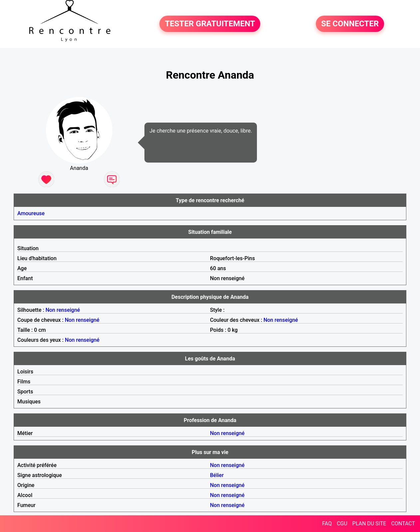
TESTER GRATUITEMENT (210, 24)
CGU (342, 524)
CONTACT (403, 524)
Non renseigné (63, 310)
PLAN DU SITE (369, 524)
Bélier (217, 475)
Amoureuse (31, 213)
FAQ (327, 524)
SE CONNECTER (350, 24)
